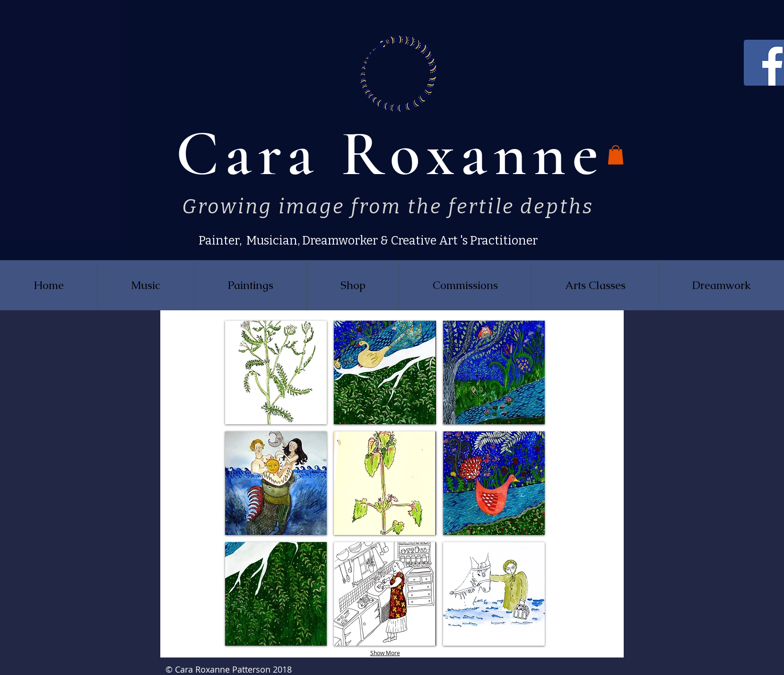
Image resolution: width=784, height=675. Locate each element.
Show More (385, 653)
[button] (616, 155)
